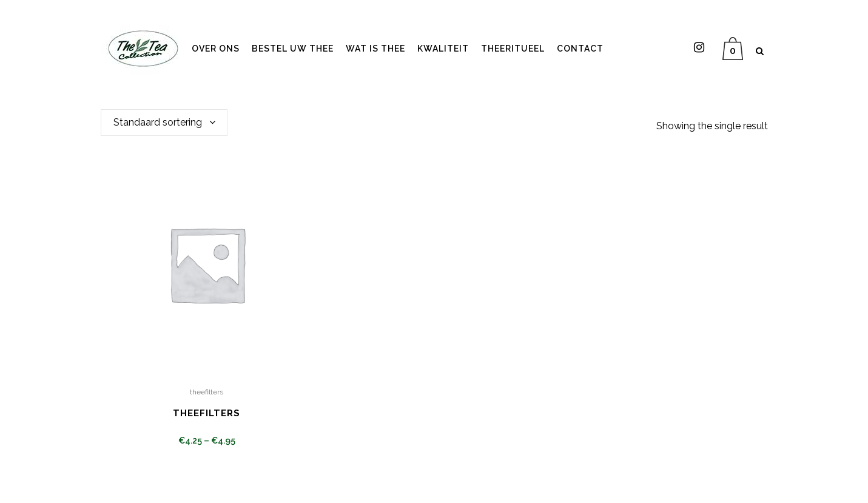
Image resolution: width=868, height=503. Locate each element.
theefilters (207, 392)
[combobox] (164, 123)
